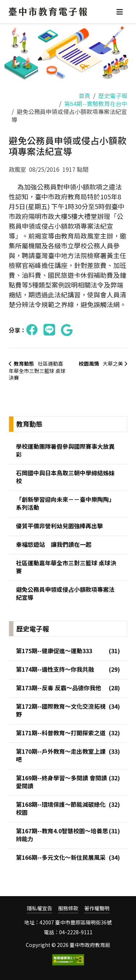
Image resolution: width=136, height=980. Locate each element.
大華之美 (103, 363)
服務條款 (68, 908)
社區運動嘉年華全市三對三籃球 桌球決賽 (37, 371)
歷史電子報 (113, 95)
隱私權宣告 (40, 908)
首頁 (85, 95)
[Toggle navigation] (120, 12)
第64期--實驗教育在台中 (96, 103)
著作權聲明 (97, 908)
